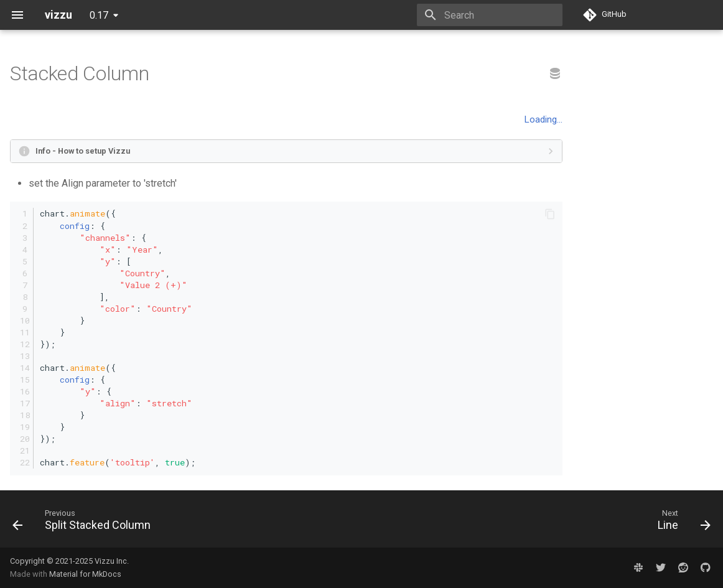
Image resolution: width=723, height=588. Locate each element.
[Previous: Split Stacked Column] (85, 523)
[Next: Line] (680, 523)
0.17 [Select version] (99, 15)
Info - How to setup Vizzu (83, 151)
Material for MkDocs (85, 574)
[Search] (490, 15)
